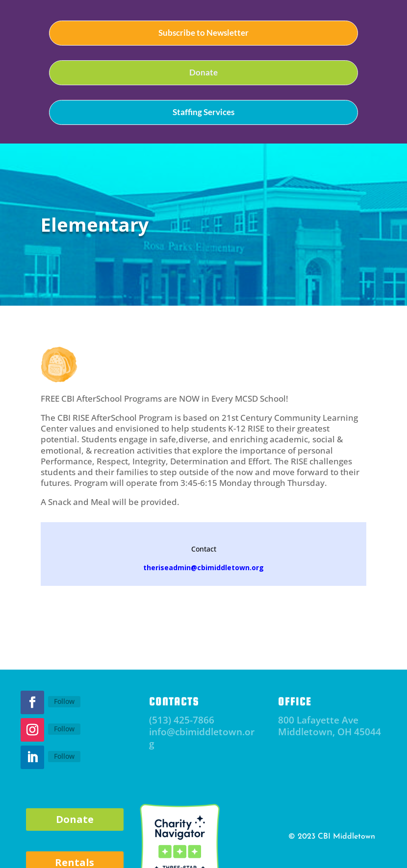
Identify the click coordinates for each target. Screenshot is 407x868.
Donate (203, 72)
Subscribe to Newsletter (203, 33)
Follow (64, 701)
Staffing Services (203, 112)
